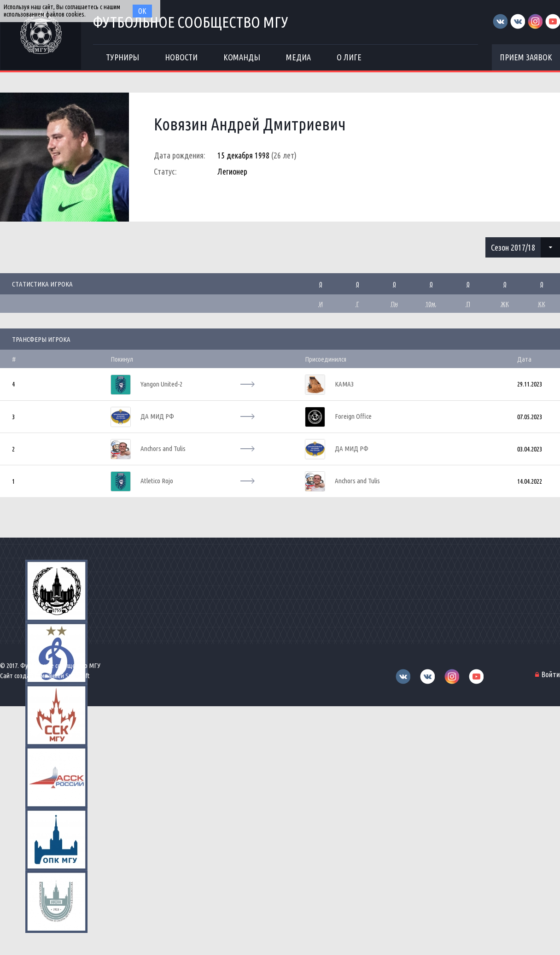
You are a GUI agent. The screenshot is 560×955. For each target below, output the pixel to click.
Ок (142, 11)
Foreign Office (353, 416)
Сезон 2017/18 (513, 247)
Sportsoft (78, 676)
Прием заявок (526, 57)
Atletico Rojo (157, 481)
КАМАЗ (344, 384)
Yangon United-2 (161, 384)
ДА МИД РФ (157, 416)
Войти (551, 674)
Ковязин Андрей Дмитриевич (250, 124)
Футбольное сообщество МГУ (191, 22)
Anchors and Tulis (163, 448)
